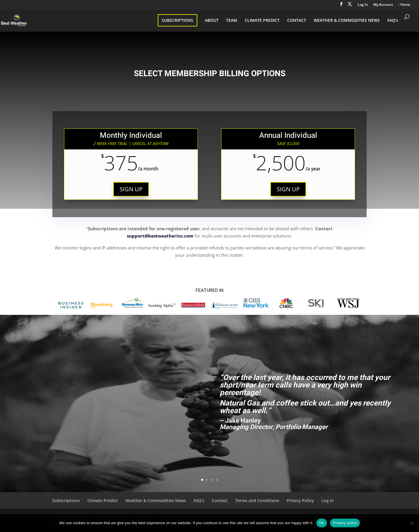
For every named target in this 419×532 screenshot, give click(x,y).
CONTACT (297, 21)
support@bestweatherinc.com (160, 236)
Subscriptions (66, 500)
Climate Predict (103, 500)
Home (404, 5)
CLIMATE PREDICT (262, 21)
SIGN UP (131, 189)
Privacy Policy (300, 500)
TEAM (232, 21)
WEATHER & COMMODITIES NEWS (347, 21)
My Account (383, 5)
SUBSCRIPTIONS (177, 20)
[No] (412, 523)
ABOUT (212, 21)
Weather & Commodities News (156, 500)
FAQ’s (393, 21)
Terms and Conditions (257, 500)
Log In (363, 5)
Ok (322, 523)
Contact (220, 500)
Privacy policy (345, 523)
